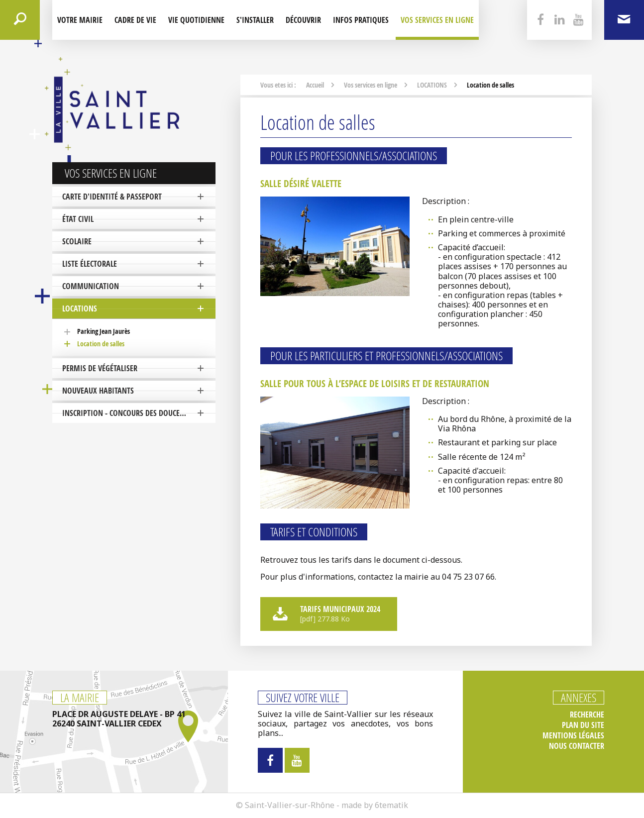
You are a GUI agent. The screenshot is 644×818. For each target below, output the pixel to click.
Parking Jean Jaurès (104, 331)
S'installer (255, 20)
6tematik (391, 805)
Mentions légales (573, 736)
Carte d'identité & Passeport (112, 197)
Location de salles (101, 344)
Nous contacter (577, 746)
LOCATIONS (80, 308)
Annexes (579, 698)
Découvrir (303, 20)
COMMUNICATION (91, 286)
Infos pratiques (361, 20)
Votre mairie (80, 20)
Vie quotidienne (196, 20)
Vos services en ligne (437, 20)
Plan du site (583, 725)
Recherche (587, 715)
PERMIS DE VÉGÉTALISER (100, 368)
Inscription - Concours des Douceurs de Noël (139, 413)
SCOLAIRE (77, 241)
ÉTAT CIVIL (78, 219)
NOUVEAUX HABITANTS (98, 391)
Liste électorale (90, 264)
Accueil (315, 85)
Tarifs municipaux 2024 (327, 613)
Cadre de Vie (135, 20)
